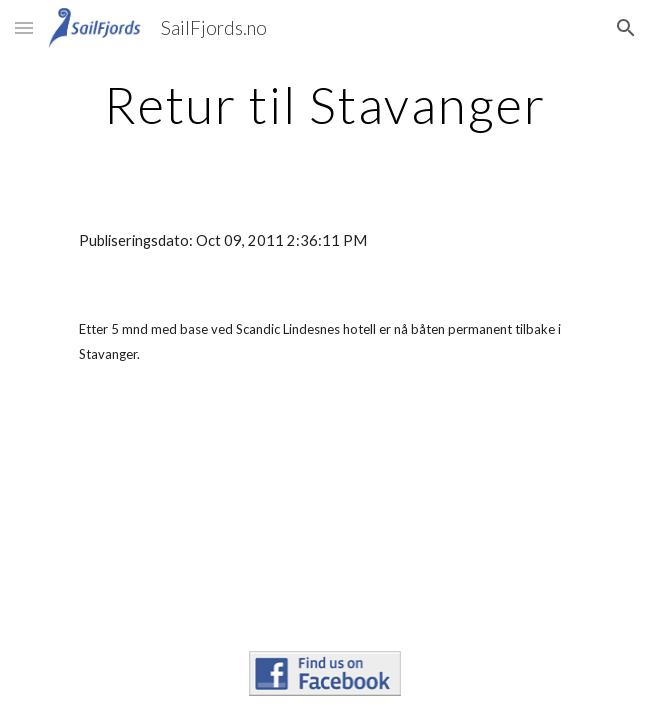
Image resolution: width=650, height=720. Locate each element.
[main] (324, 105)
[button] (24, 27)
